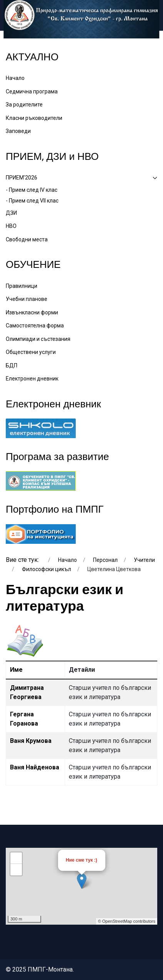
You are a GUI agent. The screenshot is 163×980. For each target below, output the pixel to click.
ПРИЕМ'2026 (81, 178)
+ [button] (16, 858)
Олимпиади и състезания (38, 339)
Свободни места (27, 239)
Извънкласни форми (32, 312)
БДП (12, 365)
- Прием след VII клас (32, 201)
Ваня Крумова (31, 741)
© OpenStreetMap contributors (127, 921)
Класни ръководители (34, 118)
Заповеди (18, 131)
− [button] (16, 870)
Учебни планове (27, 299)
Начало (15, 78)
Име (16, 670)
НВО (11, 226)
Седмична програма (32, 91)
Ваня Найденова (35, 767)
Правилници (22, 286)
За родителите (24, 105)
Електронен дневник (32, 379)
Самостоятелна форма (35, 326)
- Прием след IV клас (32, 190)
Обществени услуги (31, 352)
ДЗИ (11, 213)
